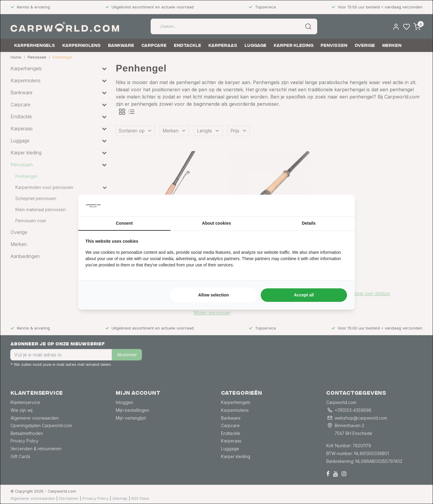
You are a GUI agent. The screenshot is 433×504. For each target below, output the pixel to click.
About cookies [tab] (216, 223)
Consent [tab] (124, 223)
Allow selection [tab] (213, 295)
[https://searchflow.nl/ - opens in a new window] (340, 205)
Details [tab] (309, 223)
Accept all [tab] (304, 295)
